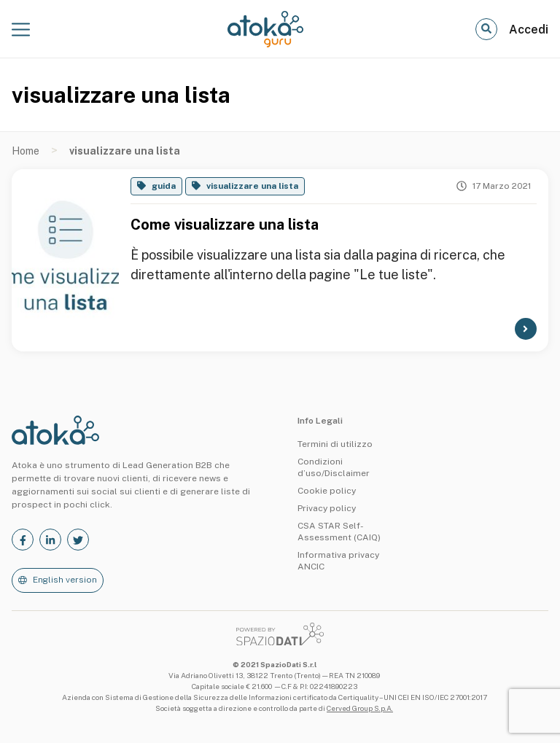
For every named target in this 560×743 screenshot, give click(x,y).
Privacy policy (327, 508)
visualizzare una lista (252, 186)
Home (26, 151)
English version (65, 580)
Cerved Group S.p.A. (360, 708)
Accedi (529, 30)
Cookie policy (327, 491)
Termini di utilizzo (335, 444)
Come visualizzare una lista (225, 225)
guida (164, 186)
